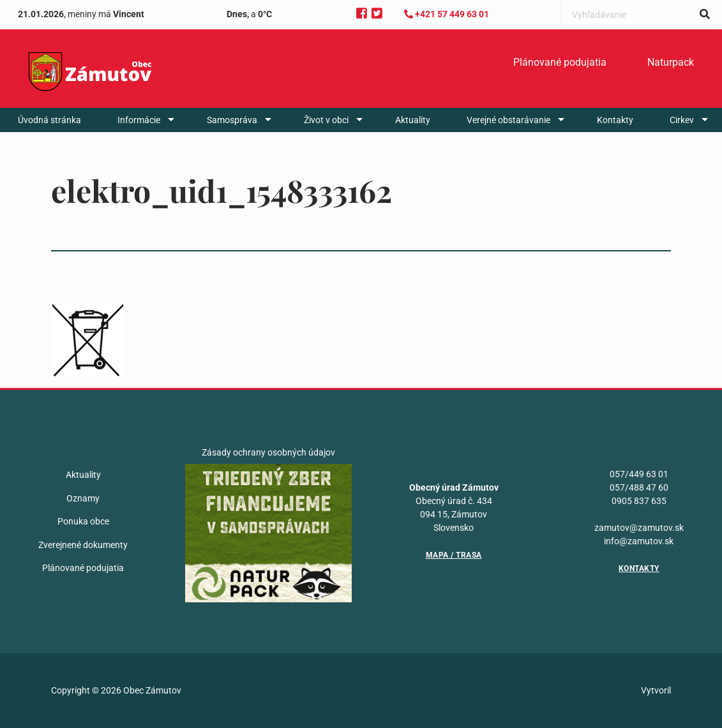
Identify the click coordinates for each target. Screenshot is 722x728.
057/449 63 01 (639, 474)
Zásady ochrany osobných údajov (268, 452)
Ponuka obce (83, 521)
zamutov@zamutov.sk (639, 528)
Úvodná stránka (49, 120)
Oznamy (83, 498)
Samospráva (232, 120)
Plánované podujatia (560, 62)
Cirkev (682, 120)
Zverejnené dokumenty (83, 545)
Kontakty (615, 120)
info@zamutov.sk (639, 541)
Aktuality (413, 120)
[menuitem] (560, 63)
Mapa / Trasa (454, 555)
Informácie (139, 120)
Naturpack (671, 62)
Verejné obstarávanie (508, 120)
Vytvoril (656, 690)
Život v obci (326, 120)
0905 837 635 (639, 501)
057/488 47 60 (639, 487)
